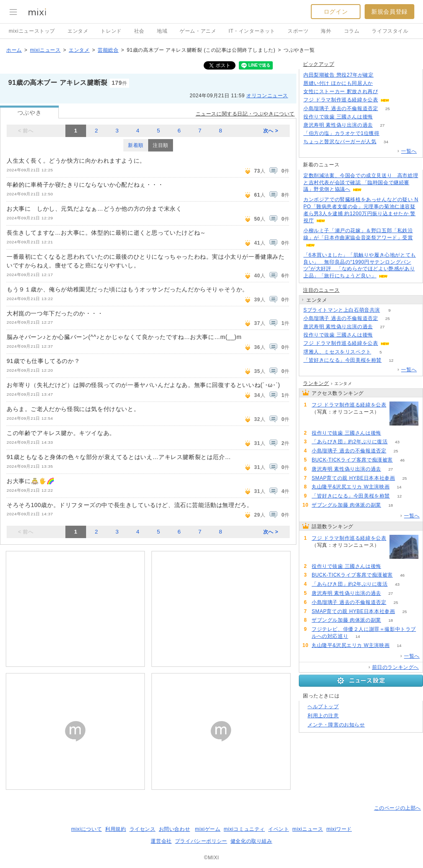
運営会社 (161, 841)
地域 (162, 31)
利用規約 (115, 829)
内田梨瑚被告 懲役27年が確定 (339, 75)
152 (399, 100)
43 (397, 442)
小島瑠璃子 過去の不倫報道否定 (341, 108)
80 (382, 117)
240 (383, 75)
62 (382, 83)
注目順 (161, 145)
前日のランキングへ (395, 667)
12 (391, 360)
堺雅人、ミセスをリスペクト (337, 352)
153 (399, 343)
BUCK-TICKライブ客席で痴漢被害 (352, 460)
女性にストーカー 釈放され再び (341, 91)
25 (388, 109)
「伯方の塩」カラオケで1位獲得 (341, 133)
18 (391, 505)
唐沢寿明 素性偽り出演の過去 (338, 125)
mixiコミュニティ (244, 829)
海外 (326, 31)
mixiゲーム (208, 829)
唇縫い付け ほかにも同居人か (338, 83)
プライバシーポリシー (201, 841)
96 (389, 133)
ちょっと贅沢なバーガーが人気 (340, 142)
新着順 (136, 145)
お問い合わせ (175, 829)
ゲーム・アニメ (198, 31)
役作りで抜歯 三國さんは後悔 (338, 117)
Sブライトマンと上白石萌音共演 (342, 310)
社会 (139, 31)
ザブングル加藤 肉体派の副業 (346, 505)
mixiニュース (45, 50)
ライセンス (143, 829)
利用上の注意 (323, 716)
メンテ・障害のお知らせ (336, 725)
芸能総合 (108, 50)
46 (403, 460)
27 (382, 125)
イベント (279, 829)
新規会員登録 (389, 12)
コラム (352, 31)
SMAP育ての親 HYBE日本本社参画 (353, 478)
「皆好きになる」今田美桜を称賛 (342, 360)
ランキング (316, 383)
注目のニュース (321, 290)
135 (388, 92)
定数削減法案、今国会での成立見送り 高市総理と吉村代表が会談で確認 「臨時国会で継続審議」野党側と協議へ (361, 183)
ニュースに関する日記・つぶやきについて (245, 114)
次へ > (271, 131)
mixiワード (339, 829)
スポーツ (298, 31)
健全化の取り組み (251, 841)
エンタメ (78, 31)
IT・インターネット (252, 31)
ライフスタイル (390, 31)
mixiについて (87, 829)
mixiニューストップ (32, 31)
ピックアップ (319, 64)
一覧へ (409, 151)
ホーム (14, 50)
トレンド (111, 31)
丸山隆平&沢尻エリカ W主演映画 (351, 487)
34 (386, 142)
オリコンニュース (267, 96)
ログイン (336, 12)
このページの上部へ (398, 808)
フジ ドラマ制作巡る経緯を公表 (341, 100)
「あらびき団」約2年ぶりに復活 (350, 442)
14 (399, 487)
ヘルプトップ (323, 707)
